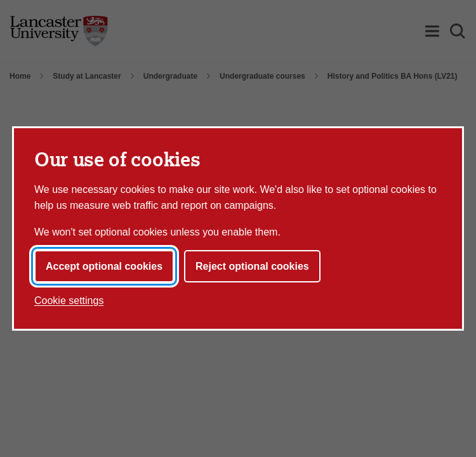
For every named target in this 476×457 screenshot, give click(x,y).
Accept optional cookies (104, 266)
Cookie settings (69, 301)
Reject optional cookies (252, 266)
